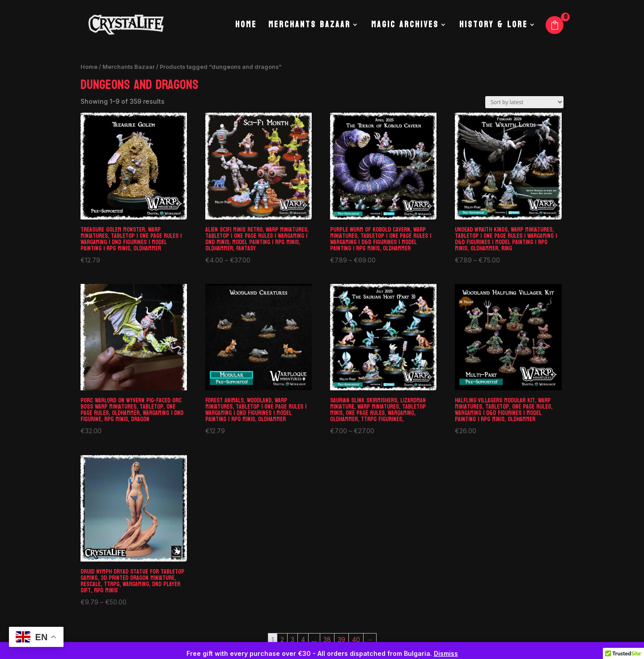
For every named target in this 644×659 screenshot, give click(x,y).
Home (246, 27)
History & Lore (494, 27)
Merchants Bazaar (309, 27)
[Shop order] (524, 102)
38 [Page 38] (327, 640)
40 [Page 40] (356, 640)
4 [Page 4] (303, 640)
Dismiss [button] (446, 653)
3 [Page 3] (292, 640)
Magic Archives (405, 27)
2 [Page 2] (282, 640)
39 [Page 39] (341, 640)
